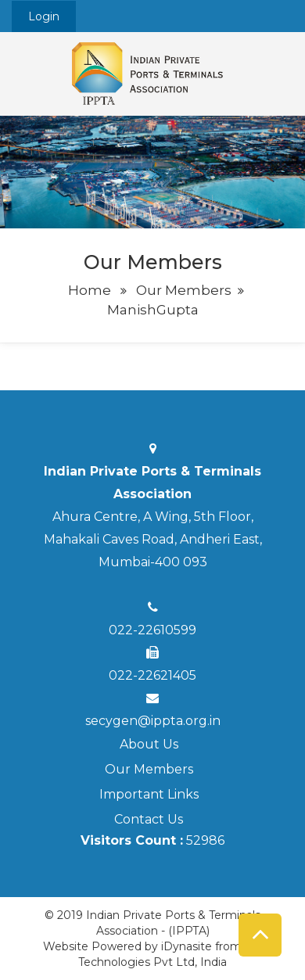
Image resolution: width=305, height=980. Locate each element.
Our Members (184, 290)
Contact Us (149, 819)
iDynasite (187, 946)
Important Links (149, 794)
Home (90, 290)
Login (44, 16)
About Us (149, 744)
